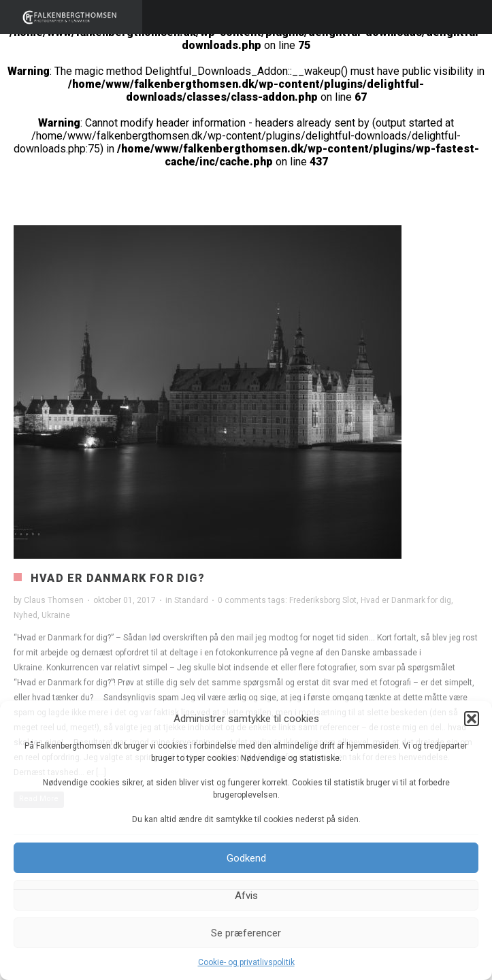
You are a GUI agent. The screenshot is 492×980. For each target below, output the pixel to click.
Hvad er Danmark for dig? (118, 578)
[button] (472, 719)
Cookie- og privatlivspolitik (246, 962)
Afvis (246, 896)
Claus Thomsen (54, 600)
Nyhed (26, 615)
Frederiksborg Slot (323, 600)
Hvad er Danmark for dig (406, 600)
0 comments (242, 600)
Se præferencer (246, 933)
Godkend (246, 858)
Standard (191, 600)
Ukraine (56, 615)
